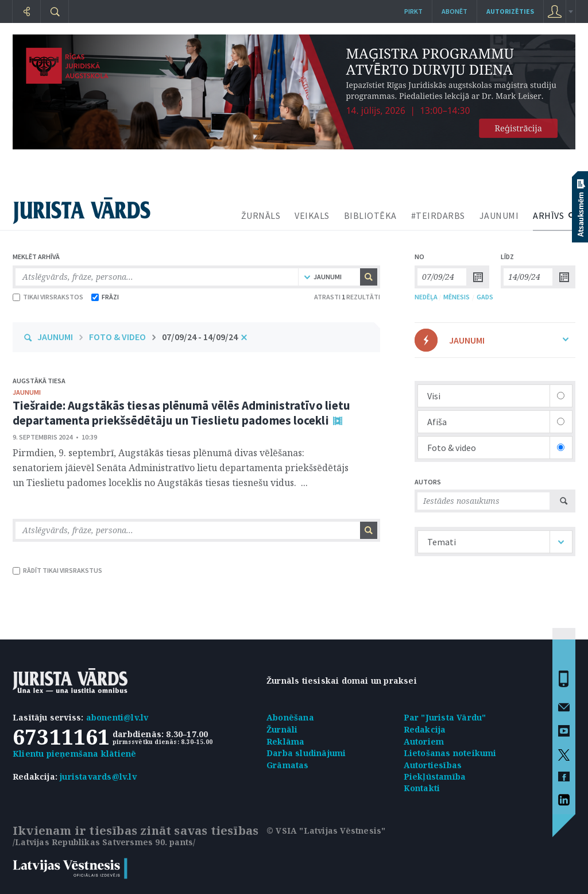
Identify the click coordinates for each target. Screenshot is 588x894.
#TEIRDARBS (438, 215)
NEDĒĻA (426, 297)
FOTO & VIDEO (117, 337)
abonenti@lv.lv (117, 717)
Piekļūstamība (435, 777)
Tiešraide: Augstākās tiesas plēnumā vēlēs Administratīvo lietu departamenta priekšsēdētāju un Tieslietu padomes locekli (181, 413)
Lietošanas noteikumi (450, 753)
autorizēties (510, 11)
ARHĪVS (548, 215)
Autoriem (424, 741)
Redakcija (425, 729)
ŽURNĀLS (261, 215)
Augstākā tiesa (39, 381)
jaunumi (27, 392)
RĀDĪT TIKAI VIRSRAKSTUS (57, 570)
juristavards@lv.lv (98, 777)
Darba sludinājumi (306, 753)
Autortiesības (433, 765)
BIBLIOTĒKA (370, 215)
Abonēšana (290, 717)
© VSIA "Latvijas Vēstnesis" (326, 831)
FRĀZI (105, 297)
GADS (485, 297)
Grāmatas (288, 765)
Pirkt (413, 11)
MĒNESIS (457, 297)
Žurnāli (282, 729)
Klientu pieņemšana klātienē (74, 754)
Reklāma (285, 741)
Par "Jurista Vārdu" (445, 717)
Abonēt (454, 11)
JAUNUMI (499, 215)
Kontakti (422, 788)
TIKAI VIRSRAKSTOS (48, 297)
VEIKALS (312, 215)
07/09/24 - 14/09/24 (200, 337)
